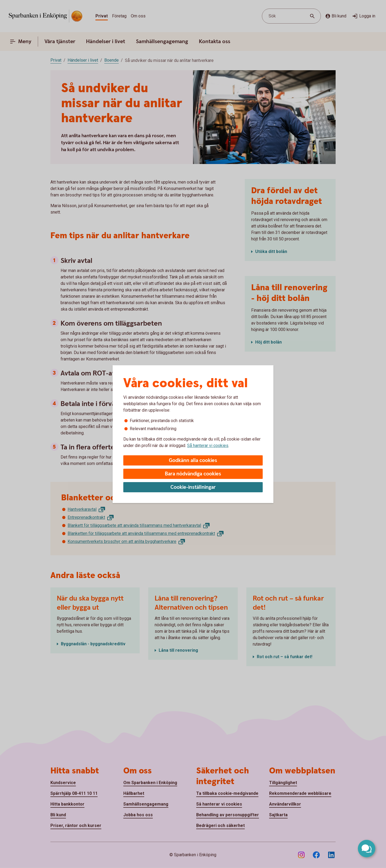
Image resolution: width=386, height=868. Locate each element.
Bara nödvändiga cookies (193, 474)
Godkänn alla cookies (193, 461)
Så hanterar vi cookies (208, 446)
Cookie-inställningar (193, 487)
